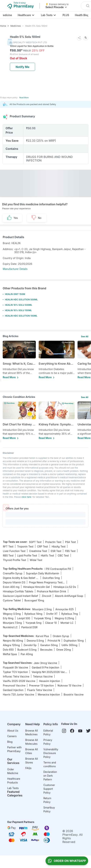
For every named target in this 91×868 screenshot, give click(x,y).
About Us (13, 731)
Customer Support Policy (49, 789)
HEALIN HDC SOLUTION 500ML (21, 300)
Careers (12, 736)
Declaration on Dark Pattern (50, 776)
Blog (10, 742)
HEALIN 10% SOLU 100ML (18, 310)
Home (3, 26)
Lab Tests (47, 15)
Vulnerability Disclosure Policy (51, 753)
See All (85, 336)
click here (26, 497)
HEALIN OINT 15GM (15, 294)
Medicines (16, 26)
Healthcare (24, 15)
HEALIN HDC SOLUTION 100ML (21, 316)
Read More (24, 98)
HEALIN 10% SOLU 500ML (19, 305)
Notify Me (22, 67)
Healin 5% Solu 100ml (36, 26)
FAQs (28, 768)
